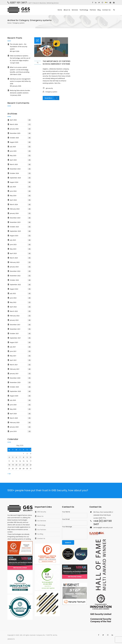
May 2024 (21, 196)
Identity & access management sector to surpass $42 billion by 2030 (20, 81)
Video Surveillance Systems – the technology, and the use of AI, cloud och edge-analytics (20, 58)
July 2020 (21, 400)
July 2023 (21, 240)
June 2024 (21, 191)
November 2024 (21, 169)
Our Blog (40, 534)
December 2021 (21, 325)
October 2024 (21, 173)
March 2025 (21, 164)
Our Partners (42, 530)
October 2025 (21, 138)
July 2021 (21, 347)
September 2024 (21, 178)
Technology (84, 10)
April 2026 (21, 120)
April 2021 (21, 360)
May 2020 (21, 409)
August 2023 (21, 236)
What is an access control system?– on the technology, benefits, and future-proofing (20, 70)
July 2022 (21, 293)
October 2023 (21, 227)
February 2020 (21, 423)
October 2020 (21, 387)
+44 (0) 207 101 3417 (103, 523)
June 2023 (21, 245)
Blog (99, 10)
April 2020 (21, 414)
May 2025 (21, 156)
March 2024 (21, 204)
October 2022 (21, 280)
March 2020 (21, 418)
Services (75, 10)
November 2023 (21, 222)
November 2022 (21, 276)
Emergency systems (19, 23)
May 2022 (21, 302)
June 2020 (21, 405)
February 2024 (21, 209)
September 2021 (21, 338)
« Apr (9, 474)
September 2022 (21, 285)
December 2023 (21, 218)
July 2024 (21, 187)
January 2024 (21, 213)
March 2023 (21, 258)
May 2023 (21, 249)
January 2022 (21, 320)
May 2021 (21, 356)
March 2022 (21, 311)
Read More (51, 98)
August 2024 (21, 182)
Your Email (66, 519)
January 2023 (21, 267)
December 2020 (21, 378)
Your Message (67, 527)
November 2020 (21, 382)
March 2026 (21, 124)
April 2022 (21, 307)
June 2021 (21, 351)
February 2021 (21, 369)
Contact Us (106, 10)
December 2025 (21, 133)
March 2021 (21, 365)
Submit (68, 543)
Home (60, 10)
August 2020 (21, 396)
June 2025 (21, 151)
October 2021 (21, 334)
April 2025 (21, 160)
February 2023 (21, 262)
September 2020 (21, 391)
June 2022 (21, 298)
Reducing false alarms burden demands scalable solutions (20, 92)
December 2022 (21, 271)
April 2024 (21, 200)
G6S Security (42, 512)
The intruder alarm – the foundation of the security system (19, 47)
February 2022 (21, 316)
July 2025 (21, 147)
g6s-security (49, 88)
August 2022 (21, 289)
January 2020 (21, 427)
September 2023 (21, 231)
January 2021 (21, 374)
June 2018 (21, 431)
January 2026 (21, 129)
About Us (67, 10)
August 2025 (21, 142)
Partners (93, 10)
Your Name (66, 512)
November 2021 (21, 329)
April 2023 (21, 253)
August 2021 (21, 342)
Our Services (42, 521)
